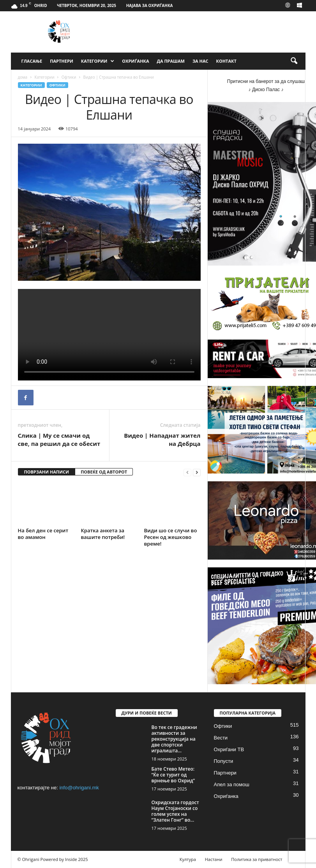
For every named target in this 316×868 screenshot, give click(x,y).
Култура (188, 859)
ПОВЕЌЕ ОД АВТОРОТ (104, 472)
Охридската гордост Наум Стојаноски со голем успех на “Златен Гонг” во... (175, 811)
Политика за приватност (257, 859)
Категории (98, 61)
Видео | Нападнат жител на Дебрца (162, 439)
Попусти (224, 761)
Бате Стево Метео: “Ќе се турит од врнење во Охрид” (173, 775)
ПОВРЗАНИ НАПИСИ (47, 472)
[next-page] (197, 472)
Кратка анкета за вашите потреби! (103, 534)
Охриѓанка (135, 61)
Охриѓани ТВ (229, 749)
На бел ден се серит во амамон (43, 534)
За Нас (200, 61)
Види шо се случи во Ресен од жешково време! (171, 537)
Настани (214, 859)
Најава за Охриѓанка (150, 5)
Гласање (32, 61)
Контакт (226, 61)
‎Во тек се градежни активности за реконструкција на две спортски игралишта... (174, 739)
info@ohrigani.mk (79, 788)
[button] (294, 61)
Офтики (69, 77)
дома (23, 77)
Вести (221, 738)
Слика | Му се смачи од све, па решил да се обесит (59, 439)
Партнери (62, 61)
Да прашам (171, 61)
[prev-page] (187, 472)
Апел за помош (232, 784)
